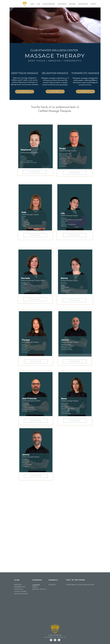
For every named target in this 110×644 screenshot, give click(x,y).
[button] (49, 4)
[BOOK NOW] (25, 92)
